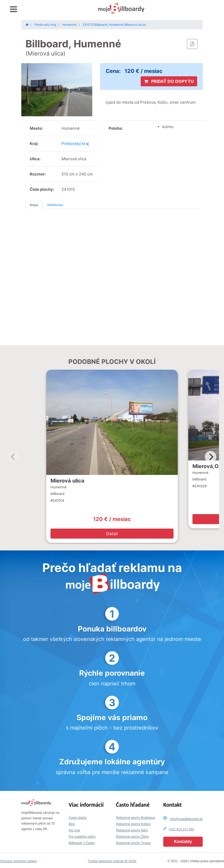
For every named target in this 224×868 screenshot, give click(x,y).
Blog (72, 824)
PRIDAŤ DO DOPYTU (169, 81)
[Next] (211, 457)
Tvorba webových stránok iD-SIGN (112, 861)
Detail (112, 534)
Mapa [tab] (34, 205)
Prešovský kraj (75, 144)
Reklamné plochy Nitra (132, 830)
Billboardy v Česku (82, 843)
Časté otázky (78, 818)
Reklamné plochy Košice (133, 824)
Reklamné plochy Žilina (132, 837)
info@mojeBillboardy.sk (186, 819)
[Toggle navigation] (14, 9)
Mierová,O (206, 466)
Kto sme (74, 830)
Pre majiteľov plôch (82, 837)
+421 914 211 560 (181, 829)
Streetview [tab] (55, 205)
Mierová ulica (67, 481)
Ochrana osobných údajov (18, 861)
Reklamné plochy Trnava (133, 843)
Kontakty (183, 842)
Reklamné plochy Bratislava (135, 818)
